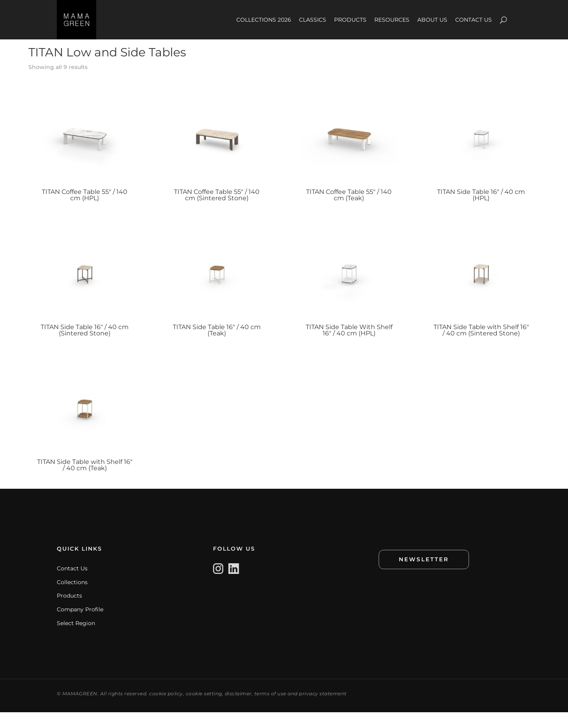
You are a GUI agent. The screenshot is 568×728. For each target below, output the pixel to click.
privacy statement (323, 709)
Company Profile (80, 625)
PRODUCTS (350, 20)
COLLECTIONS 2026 (264, 20)
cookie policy (166, 709)
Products (69, 611)
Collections (72, 598)
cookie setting (204, 709)
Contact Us (72, 584)
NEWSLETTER (424, 575)
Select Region (76, 639)
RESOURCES (392, 20)
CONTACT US (474, 20)
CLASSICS (313, 20)
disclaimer (238, 709)
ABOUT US (432, 20)
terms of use (270, 709)
